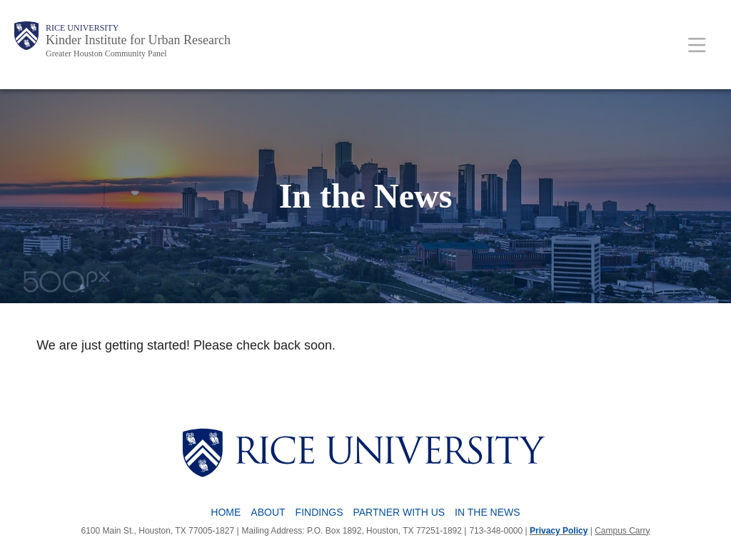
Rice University (82, 28)
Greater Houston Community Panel (106, 54)
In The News (488, 512)
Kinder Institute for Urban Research (138, 40)
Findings (319, 512)
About (268, 512)
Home (226, 512)
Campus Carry (622, 531)
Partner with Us (399, 512)
